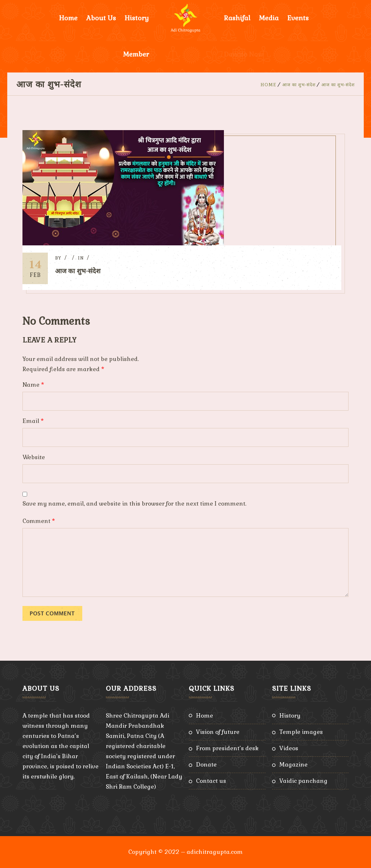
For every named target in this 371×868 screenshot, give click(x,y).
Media (269, 18)
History (137, 18)
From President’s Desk (227, 748)
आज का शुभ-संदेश (299, 85)
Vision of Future (218, 732)
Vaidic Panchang (303, 781)
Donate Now (244, 54)
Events (298, 18)
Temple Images (301, 732)
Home (68, 18)
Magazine (293, 765)
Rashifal (237, 18)
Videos (289, 748)
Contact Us (211, 781)
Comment (39, 521)
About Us (101, 18)
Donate (206, 765)
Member (136, 54)
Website (34, 457)
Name (33, 385)
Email (33, 421)
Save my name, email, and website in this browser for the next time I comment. (134, 504)
